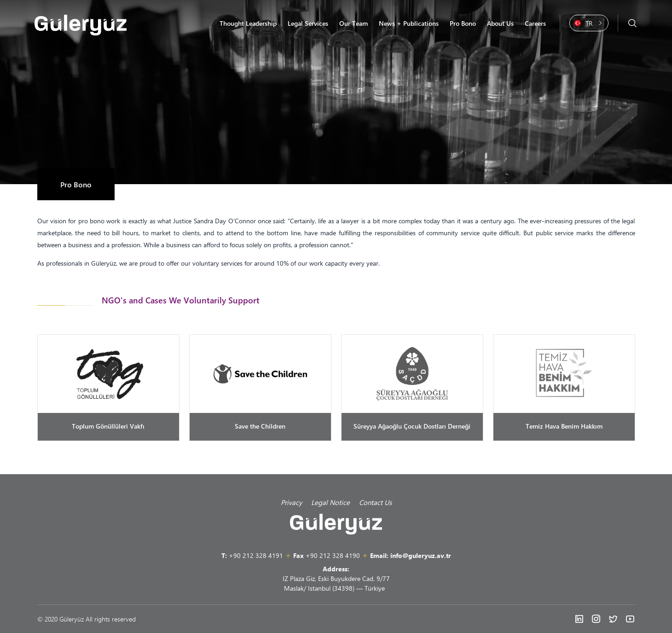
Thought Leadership (248, 23)
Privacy (291, 502)
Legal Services (308, 23)
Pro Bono (463, 23)
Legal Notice (330, 502)
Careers (535, 23)
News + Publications (409, 23)
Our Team (353, 23)
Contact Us (375, 502)
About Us (500, 23)
